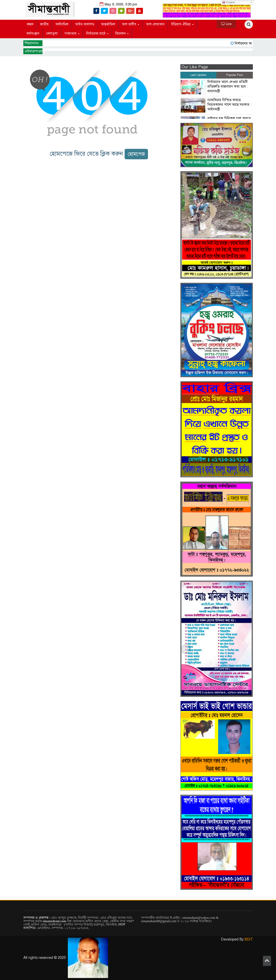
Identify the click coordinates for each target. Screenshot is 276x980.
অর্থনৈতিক (62, 24)
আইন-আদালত (85, 24)
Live (226, 24)
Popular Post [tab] (235, 75)
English (229, 2)
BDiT (249, 939)
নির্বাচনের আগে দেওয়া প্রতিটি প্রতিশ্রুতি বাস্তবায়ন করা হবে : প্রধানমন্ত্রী (228, 86)
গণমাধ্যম (72, 34)
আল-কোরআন (155, 24)
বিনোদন (122, 34)
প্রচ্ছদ (30, 24)
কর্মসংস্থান (33, 34)
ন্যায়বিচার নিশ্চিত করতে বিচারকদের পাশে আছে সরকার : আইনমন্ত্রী (229, 105)
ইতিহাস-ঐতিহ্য (182, 24)
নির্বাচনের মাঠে (97, 34)
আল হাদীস (131, 24)
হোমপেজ (136, 154)
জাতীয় (44, 24)
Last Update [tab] (198, 75)
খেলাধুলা (52, 34)
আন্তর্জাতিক (108, 24)
